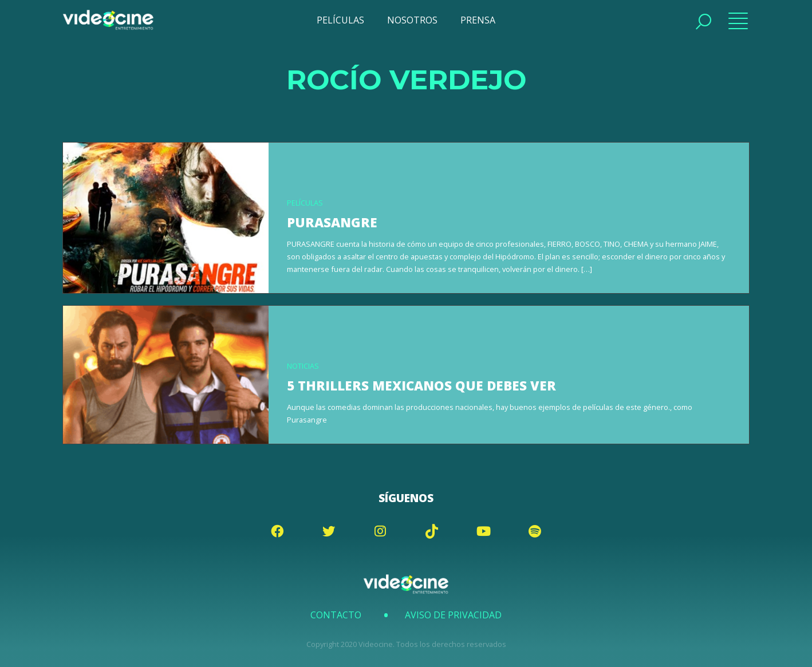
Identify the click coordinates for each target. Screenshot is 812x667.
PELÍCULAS (340, 20)
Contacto (336, 615)
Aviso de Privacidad (453, 615)
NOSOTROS (412, 20)
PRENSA (478, 20)
